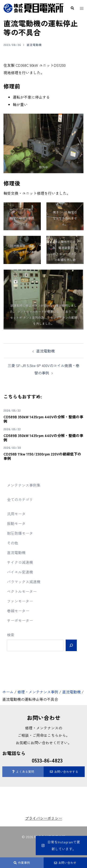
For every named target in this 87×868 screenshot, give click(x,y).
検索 (11, 635)
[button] (72, 8)
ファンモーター (20, 601)
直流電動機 (34, 45)
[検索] (71, 645)
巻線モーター (18, 611)
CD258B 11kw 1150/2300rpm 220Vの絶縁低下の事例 (42, 456)
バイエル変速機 (20, 572)
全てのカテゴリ (20, 499)
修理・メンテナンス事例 (38, 692)
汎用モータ (16, 514)
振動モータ (16, 523)
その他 (13, 543)
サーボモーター (20, 620)
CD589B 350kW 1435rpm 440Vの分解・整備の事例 (43, 419)
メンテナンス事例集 (24, 485)
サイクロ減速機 (20, 562)
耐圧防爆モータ (20, 533)
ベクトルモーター (22, 591)
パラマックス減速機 (24, 582)
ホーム (8, 692)
